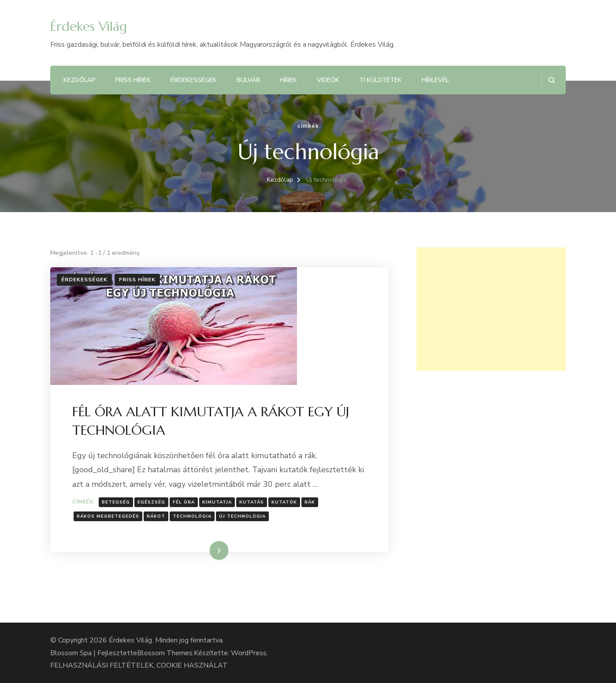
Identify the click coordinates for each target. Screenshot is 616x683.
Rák (310, 502)
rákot (156, 516)
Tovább (208, 550)
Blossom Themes (165, 653)
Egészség (151, 502)
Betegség (116, 502)
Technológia (192, 516)
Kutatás (252, 502)
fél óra (184, 502)
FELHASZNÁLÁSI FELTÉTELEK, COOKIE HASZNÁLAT (139, 665)
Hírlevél (435, 80)
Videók (328, 80)
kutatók (284, 502)
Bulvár (248, 80)
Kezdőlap (80, 80)
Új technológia (242, 516)
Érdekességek (194, 80)
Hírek (288, 80)
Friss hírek (133, 80)
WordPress (249, 653)
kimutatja (217, 502)
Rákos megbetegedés (108, 516)
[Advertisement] (491, 309)
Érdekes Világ (89, 26)
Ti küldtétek (380, 80)
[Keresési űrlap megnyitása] (551, 80)
